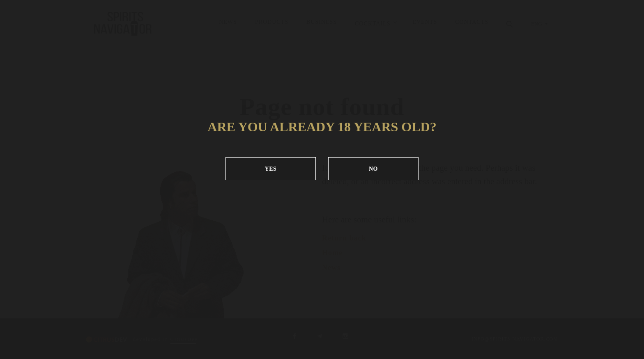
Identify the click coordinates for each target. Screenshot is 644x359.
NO (373, 169)
